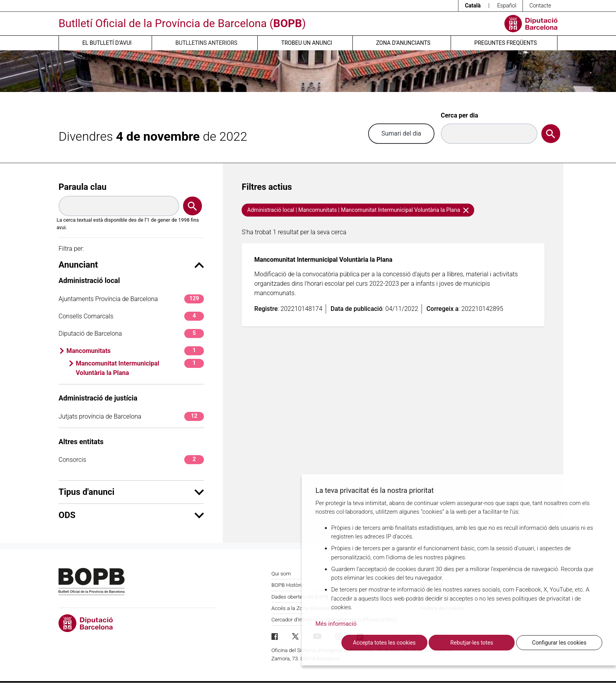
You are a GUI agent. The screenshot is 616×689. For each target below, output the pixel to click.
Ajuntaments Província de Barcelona (131, 299)
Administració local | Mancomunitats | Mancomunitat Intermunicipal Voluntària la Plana (358, 210)
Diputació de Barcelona (131, 333)
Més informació (336, 624)
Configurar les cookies (559, 643)
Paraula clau (82, 187)
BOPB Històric (288, 585)
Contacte (540, 6)
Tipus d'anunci (131, 492)
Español (507, 6)
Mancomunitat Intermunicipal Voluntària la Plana (140, 368)
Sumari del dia (401, 133)
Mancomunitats (135, 351)
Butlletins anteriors (207, 43)
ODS (131, 515)
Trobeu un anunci (307, 43)
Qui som (281, 573)
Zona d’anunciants (403, 43)
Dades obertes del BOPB (300, 597)
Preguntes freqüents (505, 43)
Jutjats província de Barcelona (131, 416)
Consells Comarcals (131, 316)
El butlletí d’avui (107, 43)
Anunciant (131, 265)
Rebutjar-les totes (472, 643)
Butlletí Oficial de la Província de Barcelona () (182, 23)
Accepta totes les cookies (384, 643)
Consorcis (131, 460)
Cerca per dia (459, 115)
